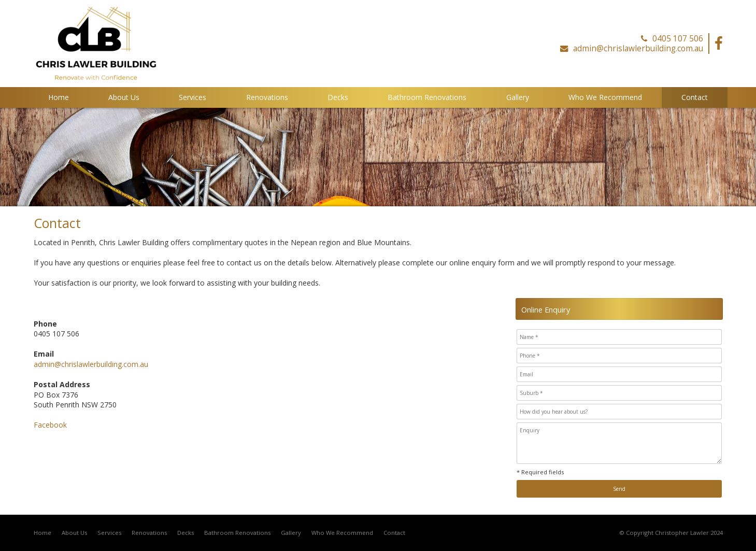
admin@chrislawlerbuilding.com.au (638, 49)
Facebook (50, 425)
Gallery (291, 533)
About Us (74, 533)
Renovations (149, 533)
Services (109, 533)
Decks (186, 533)
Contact (394, 533)
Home (42, 533)
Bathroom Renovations (237, 533)
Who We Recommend (342, 533)
